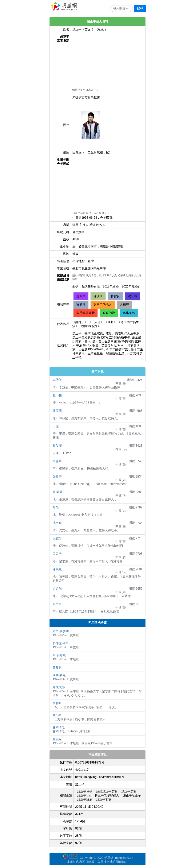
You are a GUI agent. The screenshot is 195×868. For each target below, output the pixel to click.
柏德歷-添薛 (61, 643)
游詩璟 (57, 589)
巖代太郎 (59, 687)
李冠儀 (57, 380)
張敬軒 (57, 477)
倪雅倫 (57, 538)
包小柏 (57, 395)
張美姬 (57, 739)
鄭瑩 (56, 507)
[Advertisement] (108, 61)
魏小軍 (57, 715)
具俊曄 (57, 446)
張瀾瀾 (57, 492)
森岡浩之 (59, 727)
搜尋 (140, 8)
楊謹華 (57, 461)
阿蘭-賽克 (59, 675)
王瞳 (56, 426)
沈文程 (57, 523)
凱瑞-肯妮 (59, 655)
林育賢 (57, 667)
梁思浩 (57, 554)
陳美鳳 (57, 569)
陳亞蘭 (57, 411)
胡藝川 (57, 703)
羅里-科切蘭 (61, 631)
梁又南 (57, 604)
